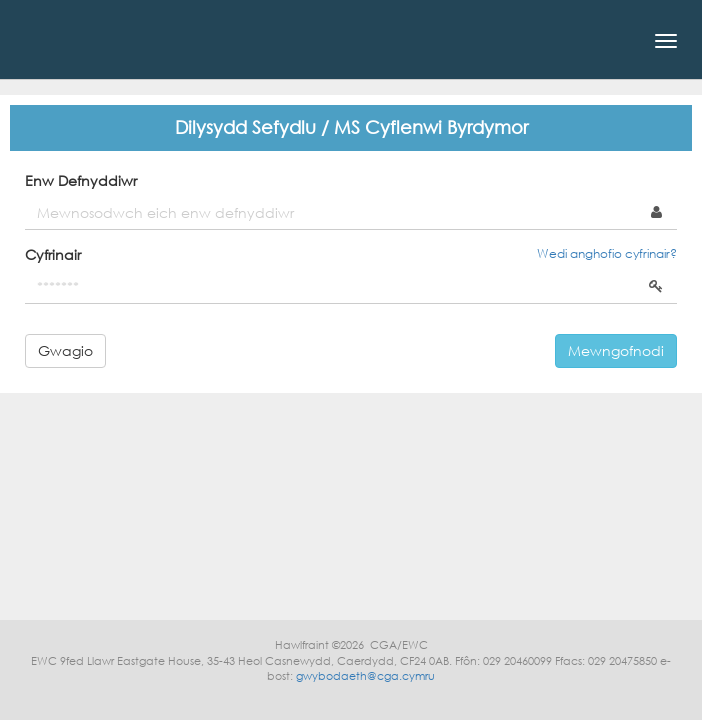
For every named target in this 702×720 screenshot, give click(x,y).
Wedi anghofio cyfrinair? (607, 253)
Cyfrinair (53, 254)
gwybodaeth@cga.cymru (365, 676)
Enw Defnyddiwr (81, 180)
